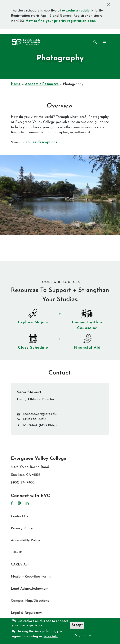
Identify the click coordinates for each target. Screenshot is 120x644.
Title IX (16, 553)
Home (16, 84)
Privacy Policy (22, 528)
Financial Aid (88, 346)
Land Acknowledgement (30, 589)
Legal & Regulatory (26, 613)
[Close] (108, 5)
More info (51, 637)
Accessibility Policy (25, 540)
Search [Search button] (95, 42)
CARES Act (20, 565)
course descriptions (41, 142)
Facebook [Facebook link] (12, 503)
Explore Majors (34, 321)
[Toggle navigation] (104, 42)
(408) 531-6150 (34, 419)
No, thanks (83, 635)
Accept (77, 625)
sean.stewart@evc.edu (40, 414)
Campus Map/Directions (30, 601)
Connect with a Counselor (88, 324)
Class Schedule (34, 346)
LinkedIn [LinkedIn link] (27, 503)
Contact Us (19, 516)
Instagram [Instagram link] (19, 503)
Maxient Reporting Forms (31, 577)
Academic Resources (42, 84)
